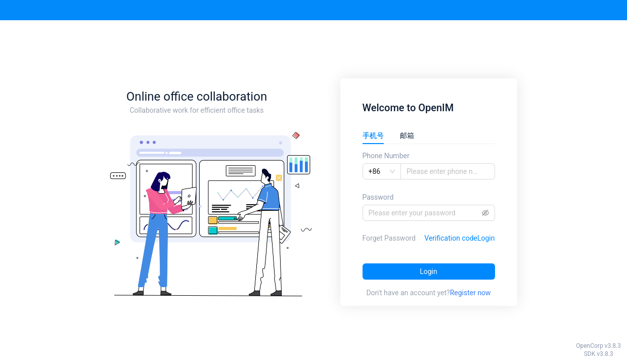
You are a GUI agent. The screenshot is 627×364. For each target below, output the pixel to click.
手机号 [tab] (373, 135)
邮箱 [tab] (407, 135)
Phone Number (386, 156)
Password (378, 197)
